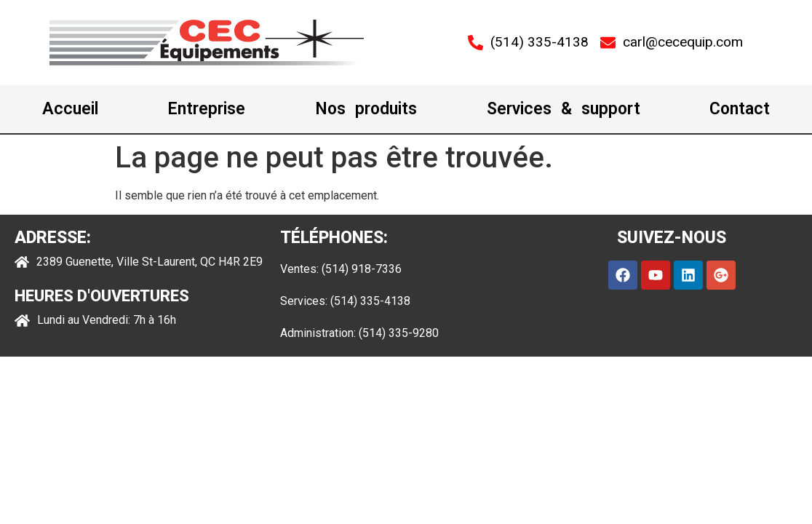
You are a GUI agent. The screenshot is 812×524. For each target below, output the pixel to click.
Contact (740, 109)
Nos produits (366, 109)
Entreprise (206, 109)
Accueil (70, 109)
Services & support (564, 109)
